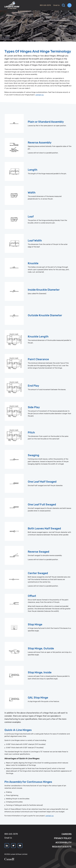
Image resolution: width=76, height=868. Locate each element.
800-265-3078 (45, 5)
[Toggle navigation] (69, 5)
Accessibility (64, 843)
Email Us (57, 5)
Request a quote (62, 847)
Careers (67, 834)
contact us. (40, 95)
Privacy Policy (63, 838)
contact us (49, 816)
